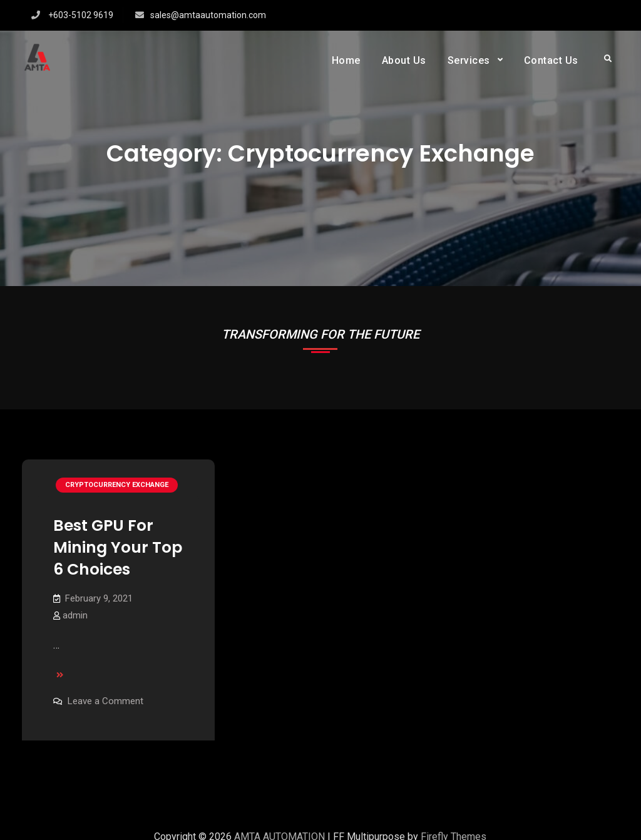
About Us (404, 60)
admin (75, 615)
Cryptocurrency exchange (117, 485)
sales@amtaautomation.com (208, 15)
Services (469, 60)
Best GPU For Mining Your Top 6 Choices (118, 547)
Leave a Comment (105, 701)
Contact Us (551, 60)
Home (346, 60)
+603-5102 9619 (81, 15)
